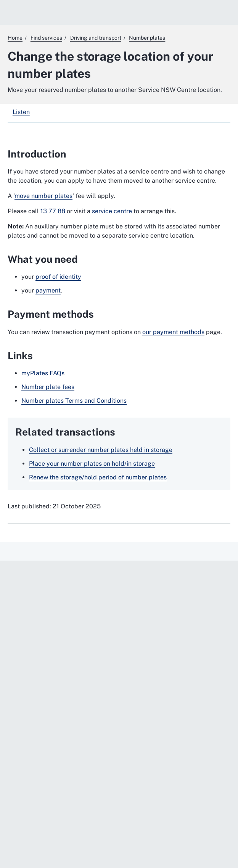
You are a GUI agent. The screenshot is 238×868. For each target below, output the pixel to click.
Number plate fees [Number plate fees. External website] (48, 387)
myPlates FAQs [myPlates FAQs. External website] (43, 373)
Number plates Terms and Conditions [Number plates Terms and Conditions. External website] (74, 401)
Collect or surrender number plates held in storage (101, 450)
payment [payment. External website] (48, 290)
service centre (112, 211)
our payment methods (173, 332)
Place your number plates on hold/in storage (92, 464)
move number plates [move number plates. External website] (43, 196)
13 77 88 (53, 211)
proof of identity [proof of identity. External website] (58, 277)
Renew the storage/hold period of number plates (98, 477)
